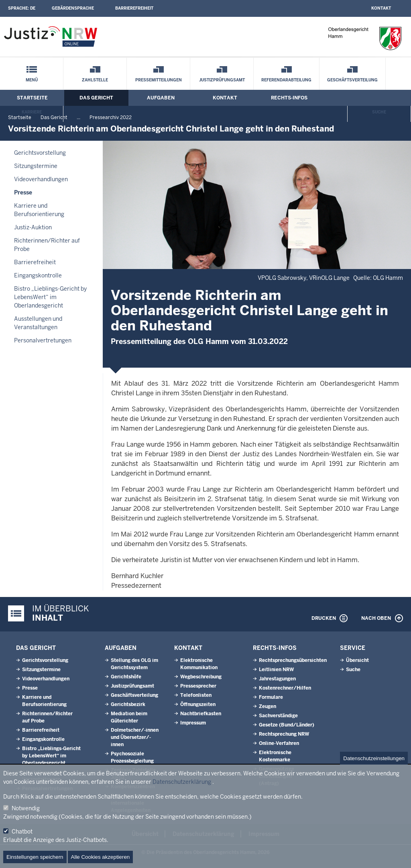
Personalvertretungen (43, 340)
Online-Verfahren (279, 743)
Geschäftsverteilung (352, 80)
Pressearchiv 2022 (111, 117)
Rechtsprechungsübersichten (293, 660)
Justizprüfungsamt (222, 80)
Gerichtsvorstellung (40, 153)
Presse (23, 192)
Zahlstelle (95, 80)
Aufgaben (161, 98)
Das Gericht (96, 98)
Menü (32, 80)
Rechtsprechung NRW (284, 734)
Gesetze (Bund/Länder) (287, 725)
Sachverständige (278, 716)
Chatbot (22, 832)
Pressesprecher (198, 686)
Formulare (271, 697)
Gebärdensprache (73, 8)
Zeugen (268, 706)
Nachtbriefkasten (201, 714)
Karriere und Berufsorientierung (39, 210)
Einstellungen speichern (35, 857)
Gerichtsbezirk (128, 704)
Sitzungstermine (36, 166)
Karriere (32, 112)
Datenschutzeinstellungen (374, 758)
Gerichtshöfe (126, 677)
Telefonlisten (196, 695)
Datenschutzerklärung (182, 782)
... (78, 117)
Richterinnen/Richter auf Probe (47, 245)
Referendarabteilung (286, 80)
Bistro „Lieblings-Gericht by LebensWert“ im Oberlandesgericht (50, 297)
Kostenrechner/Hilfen (285, 688)
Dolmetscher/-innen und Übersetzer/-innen (135, 737)
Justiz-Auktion (33, 227)
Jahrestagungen (277, 679)
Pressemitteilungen (159, 80)
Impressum (193, 723)
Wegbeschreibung (201, 677)
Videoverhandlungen (41, 179)
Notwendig (26, 808)
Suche (379, 112)
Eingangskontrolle (38, 275)
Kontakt (381, 8)
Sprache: (22, 8)
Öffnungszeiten (198, 704)
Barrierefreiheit (134, 8)
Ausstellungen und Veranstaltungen (38, 323)
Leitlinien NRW (276, 670)
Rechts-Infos (289, 98)
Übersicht (357, 660)
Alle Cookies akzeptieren (101, 857)
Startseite (32, 98)
